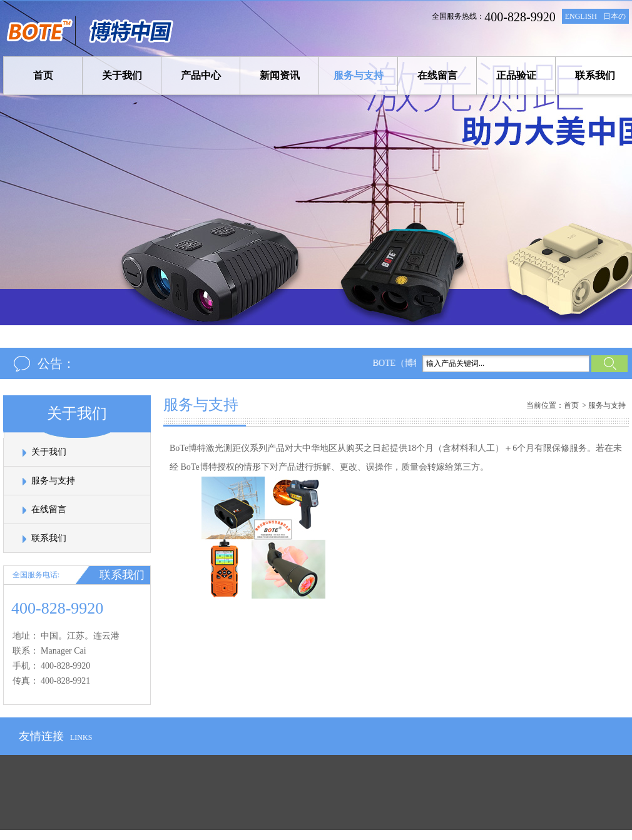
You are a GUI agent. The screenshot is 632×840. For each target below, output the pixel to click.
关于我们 (122, 75)
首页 (43, 75)
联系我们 (595, 75)
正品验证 (516, 75)
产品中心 (201, 75)
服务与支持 (359, 75)
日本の (614, 16)
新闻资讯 (280, 75)
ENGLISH (581, 16)
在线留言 (437, 75)
